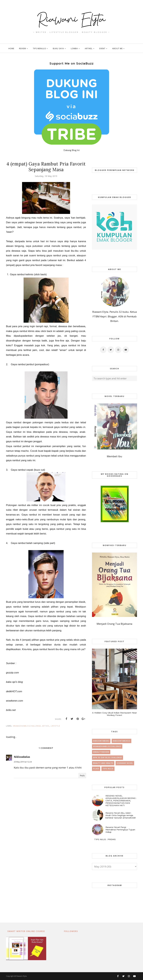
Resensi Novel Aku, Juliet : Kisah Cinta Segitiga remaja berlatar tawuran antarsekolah (121, 815)
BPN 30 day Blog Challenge (108, 758)
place (96, 769)
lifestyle (55, 726)
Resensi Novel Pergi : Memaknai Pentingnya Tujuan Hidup (120, 830)
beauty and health (103, 763)
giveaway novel (125, 763)
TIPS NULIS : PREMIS (105, 839)
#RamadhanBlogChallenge (27, 726)
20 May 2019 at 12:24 (23, 762)
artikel (46, 726)
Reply (82, 776)
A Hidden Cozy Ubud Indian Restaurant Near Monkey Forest (114, 714)
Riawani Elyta (22, 976)
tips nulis (108, 769)
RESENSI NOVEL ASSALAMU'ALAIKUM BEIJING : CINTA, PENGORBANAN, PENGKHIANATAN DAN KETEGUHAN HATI (121, 801)
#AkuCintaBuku (101, 741)
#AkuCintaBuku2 (121, 741)
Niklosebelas (22, 757)
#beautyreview (101, 752)
